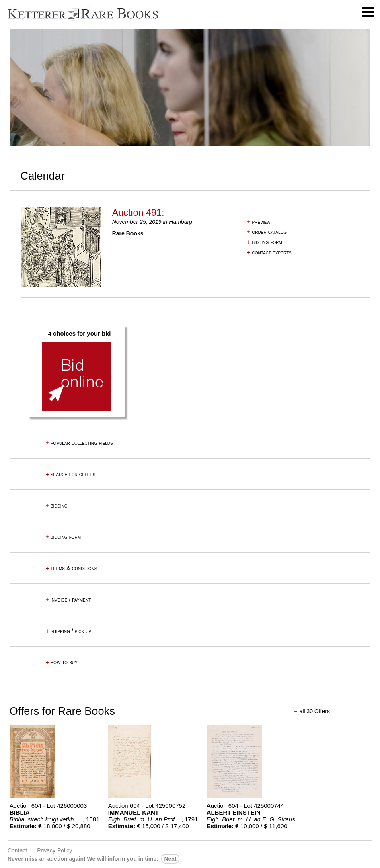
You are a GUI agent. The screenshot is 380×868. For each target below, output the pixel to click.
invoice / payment (68, 600)
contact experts (269, 252)
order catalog (267, 232)
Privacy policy (54, 850)
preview (259, 222)
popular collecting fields (79, 443)
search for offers (70, 474)
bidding (56, 506)
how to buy (61, 662)
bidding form (265, 242)
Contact (17, 850)
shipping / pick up (68, 631)
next (170, 859)
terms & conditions (71, 568)
